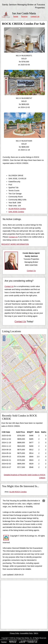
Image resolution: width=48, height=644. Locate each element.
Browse (24, 16)
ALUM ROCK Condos (17, 209)
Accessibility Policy (26, 633)
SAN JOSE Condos (16, 212)
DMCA (36, 633)
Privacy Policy (15, 633)
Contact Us (35, 16)
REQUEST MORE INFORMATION (15, 244)
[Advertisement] (24, 605)
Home (16, 16)
